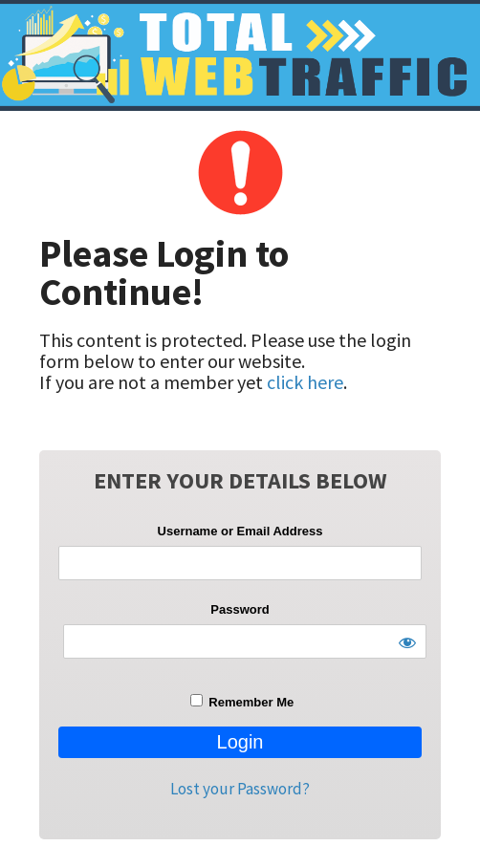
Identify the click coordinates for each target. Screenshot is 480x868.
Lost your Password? (240, 789)
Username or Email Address (240, 531)
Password (240, 609)
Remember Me (242, 702)
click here (305, 382)
